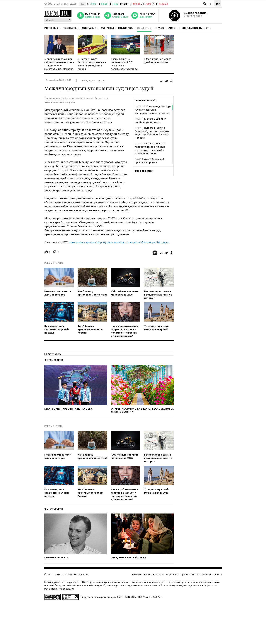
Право (160, 28)
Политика (125, 28)
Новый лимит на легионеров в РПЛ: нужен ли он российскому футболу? (125, 64)
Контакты (159, 574)
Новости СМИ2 (53, 354)
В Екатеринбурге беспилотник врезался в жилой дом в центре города (92, 64)
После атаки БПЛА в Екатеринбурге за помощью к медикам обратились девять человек (152, 133)
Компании (89, 28)
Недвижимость (191, 28)
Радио (148, 574)
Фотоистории (54, 360)
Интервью (51, 28)
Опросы (217, 574)
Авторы (207, 574)
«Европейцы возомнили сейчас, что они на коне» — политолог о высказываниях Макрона (59, 64)
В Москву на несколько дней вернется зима (158, 61)
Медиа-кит (172, 574)
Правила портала (190, 574)
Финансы (107, 28)
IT (208, 28)
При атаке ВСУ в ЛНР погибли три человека (150, 120)
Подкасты (70, 28)
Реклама (137, 574)
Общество (144, 28)
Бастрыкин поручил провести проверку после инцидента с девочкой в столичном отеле (150, 148)
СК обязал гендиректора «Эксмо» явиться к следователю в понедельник (153, 110)
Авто (172, 28)
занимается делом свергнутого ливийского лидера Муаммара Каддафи (119, 242)
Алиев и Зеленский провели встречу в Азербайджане (150, 162)
